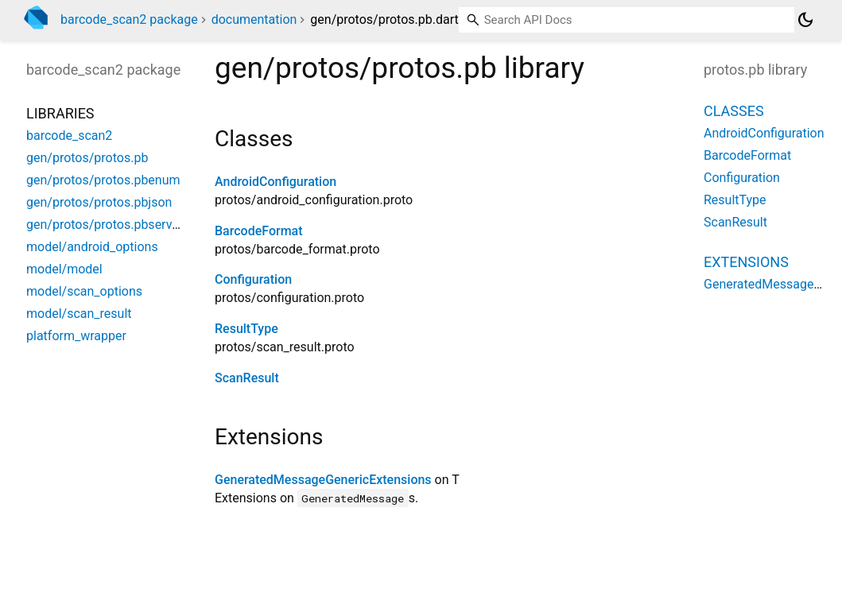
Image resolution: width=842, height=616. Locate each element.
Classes (734, 111)
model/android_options (92, 247)
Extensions (746, 262)
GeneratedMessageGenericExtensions (323, 480)
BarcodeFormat (259, 231)
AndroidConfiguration (275, 182)
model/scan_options (84, 291)
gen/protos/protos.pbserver (105, 225)
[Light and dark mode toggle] (805, 20)
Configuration (253, 279)
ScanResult (247, 378)
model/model (64, 269)
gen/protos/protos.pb (87, 158)
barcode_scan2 (69, 136)
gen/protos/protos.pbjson (99, 202)
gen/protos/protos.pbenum (103, 180)
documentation (254, 19)
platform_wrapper (76, 336)
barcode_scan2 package (129, 19)
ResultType (246, 329)
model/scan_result (79, 314)
